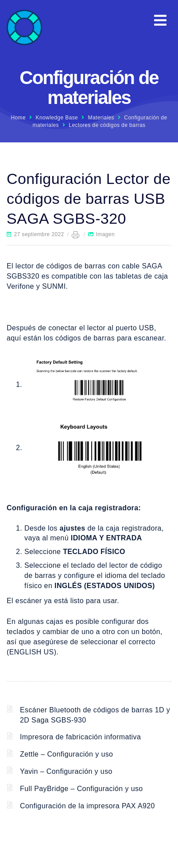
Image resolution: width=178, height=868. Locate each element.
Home (18, 118)
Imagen (105, 234)
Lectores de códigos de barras (107, 125)
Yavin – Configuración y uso (66, 771)
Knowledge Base (57, 118)
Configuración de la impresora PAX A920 (87, 806)
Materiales (101, 118)
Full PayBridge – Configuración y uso (81, 789)
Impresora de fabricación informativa (80, 737)
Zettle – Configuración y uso (66, 754)
